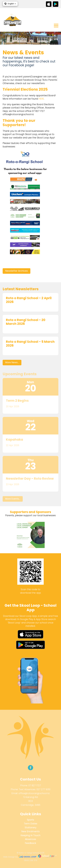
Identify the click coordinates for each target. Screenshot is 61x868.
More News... (12, 362)
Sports (30, 820)
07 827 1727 (35, 785)
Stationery (31, 828)
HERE (41, 99)
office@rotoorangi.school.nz (34, 793)
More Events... (13, 499)
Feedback (30, 843)
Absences (30, 839)
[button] (10, 4)
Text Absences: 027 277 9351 (35, 789)
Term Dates (31, 824)
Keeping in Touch (31, 835)
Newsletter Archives (17, 271)
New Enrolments (30, 831)
